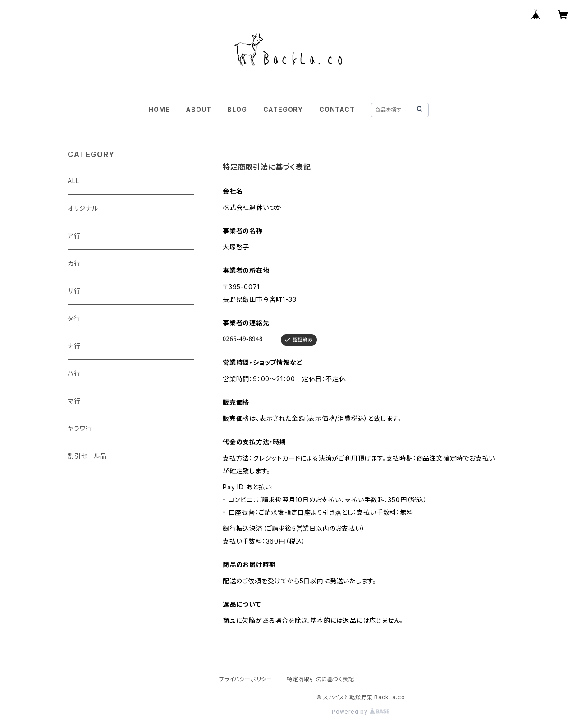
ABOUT (198, 109)
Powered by (361, 712)
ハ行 (74, 373)
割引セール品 (87, 456)
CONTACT (337, 109)
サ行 (74, 291)
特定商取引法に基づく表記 (321, 679)
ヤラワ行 (80, 428)
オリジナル (83, 208)
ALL (73, 181)
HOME (159, 109)
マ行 (74, 401)
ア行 (74, 236)
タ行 (74, 318)
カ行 (74, 263)
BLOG (237, 109)
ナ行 (74, 346)
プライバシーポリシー (246, 679)
